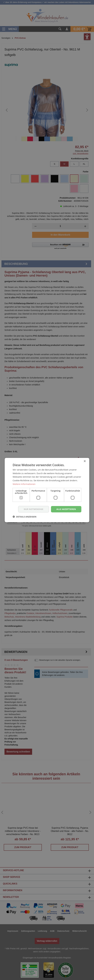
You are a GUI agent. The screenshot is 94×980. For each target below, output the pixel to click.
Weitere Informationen (24, 484)
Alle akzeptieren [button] (66, 509)
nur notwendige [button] (33, 509)
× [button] (85, 461)
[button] (25, 517)
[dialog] (47, 490)
